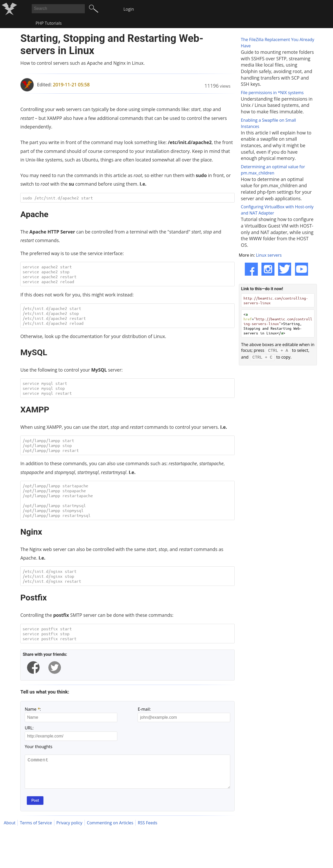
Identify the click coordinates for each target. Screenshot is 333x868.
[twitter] (55, 668)
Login (129, 9)
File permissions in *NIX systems (272, 93)
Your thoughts (39, 747)
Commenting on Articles (110, 829)
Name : (33, 709)
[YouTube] (302, 269)
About (9, 829)
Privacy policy (69, 829)
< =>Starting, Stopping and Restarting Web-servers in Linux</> (278, 323)
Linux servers (269, 255)
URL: (29, 728)
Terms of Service (36, 829)
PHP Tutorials (49, 23)
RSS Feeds (147, 829)
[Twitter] (285, 269)
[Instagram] (268, 269)
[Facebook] (251, 269)
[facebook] (33, 668)
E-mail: (144, 709)
